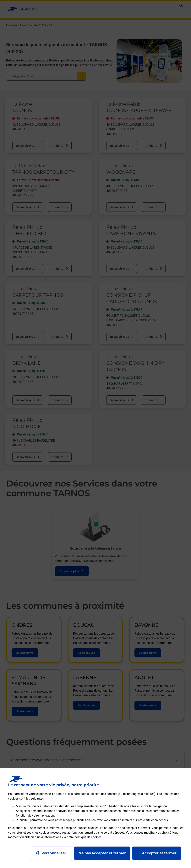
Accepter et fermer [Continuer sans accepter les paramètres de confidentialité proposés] (159, 853)
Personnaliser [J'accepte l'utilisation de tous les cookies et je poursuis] (54, 853)
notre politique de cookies (84, 837)
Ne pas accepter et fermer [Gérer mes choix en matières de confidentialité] (102, 853)
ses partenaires (78, 794)
